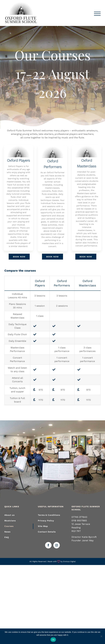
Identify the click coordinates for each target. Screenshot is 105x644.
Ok (53, 640)
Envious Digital (69, 561)
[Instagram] (57, 545)
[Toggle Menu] (97, 14)
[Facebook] (48, 545)
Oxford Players (17, 160)
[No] (101, 636)
